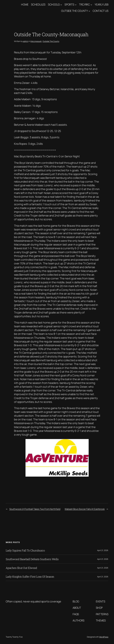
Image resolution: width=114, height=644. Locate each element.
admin (26, 41)
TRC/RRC (84, 4)
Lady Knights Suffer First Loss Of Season (30, 577)
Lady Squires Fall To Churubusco (25, 550)
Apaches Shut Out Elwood (21, 568)
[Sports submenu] (76, 5)
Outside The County (74, 11)
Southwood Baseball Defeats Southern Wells (32, 559)
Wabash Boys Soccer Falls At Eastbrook (85, 509)
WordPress (104, 637)
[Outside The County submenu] (89, 11)
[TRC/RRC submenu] (91, 5)
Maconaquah (36, 41)
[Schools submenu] (61, 5)
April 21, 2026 (103, 550)
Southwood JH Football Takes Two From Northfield (35, 509)
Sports (69, 4)
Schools (54, 4)
